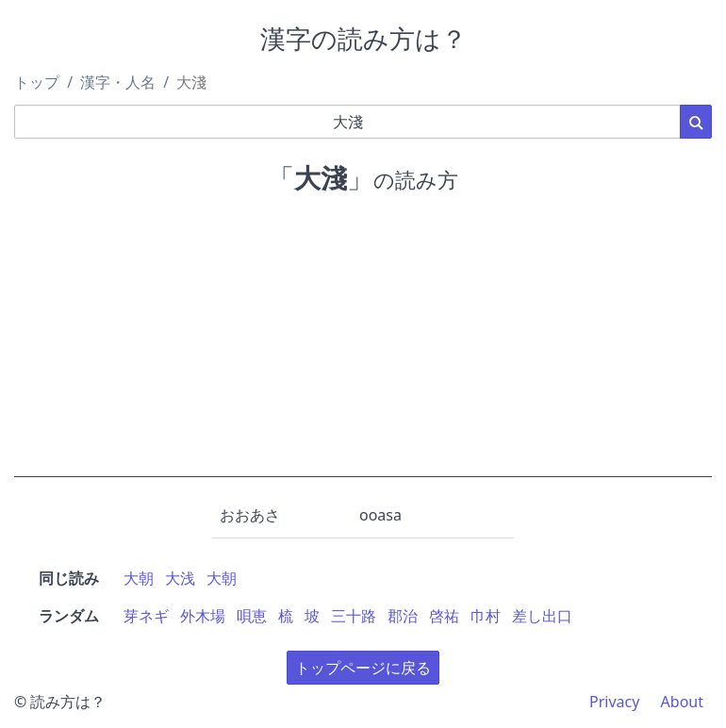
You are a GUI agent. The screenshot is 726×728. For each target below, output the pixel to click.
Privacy (614, 702)
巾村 (486, 616)
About (682, 702)
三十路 (354, 616)
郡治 (403, 616)
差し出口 (542, 616)
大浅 (180, 578)
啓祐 (444, 616)
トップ (37, 82)
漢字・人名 (118, 82)
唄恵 (252, 616)
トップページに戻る (363, 668)
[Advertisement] (363, 345)
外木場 (203, 616)
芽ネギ (146, 616)
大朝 (139, 578)
